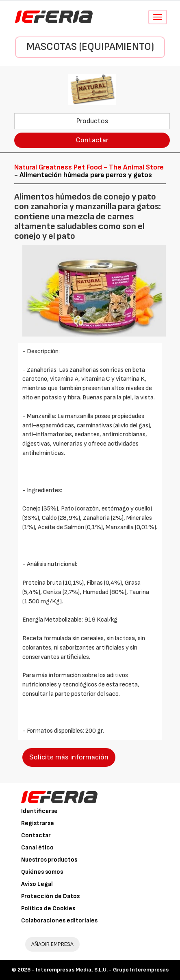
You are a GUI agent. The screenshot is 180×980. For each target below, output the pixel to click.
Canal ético (37, 848)
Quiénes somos (42, 872)
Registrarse (38, 823)
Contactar (92, 140)
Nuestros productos (49, 860)
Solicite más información (69, 757)
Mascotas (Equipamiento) (90, 47)
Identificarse (39, 811)
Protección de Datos (50, 896)
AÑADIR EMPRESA (52, 944)
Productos (92, 121)
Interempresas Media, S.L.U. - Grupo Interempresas (102, 970)
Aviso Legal (37, 884)
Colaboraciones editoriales (59, 921)
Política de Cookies (48, 908)
